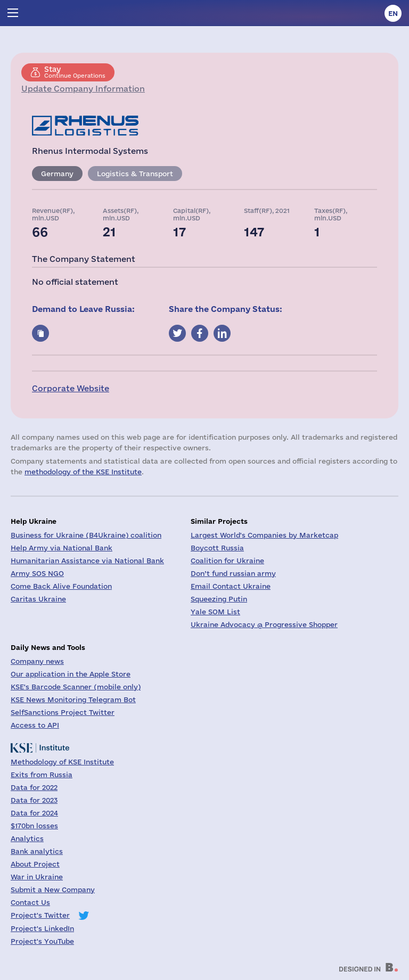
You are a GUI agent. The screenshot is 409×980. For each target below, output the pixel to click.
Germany (57, 174)
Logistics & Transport (135, 174)
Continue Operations (75, 72)
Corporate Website (71, 388)
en (393, 13)
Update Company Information (83, 89)
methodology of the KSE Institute (83, 472)
